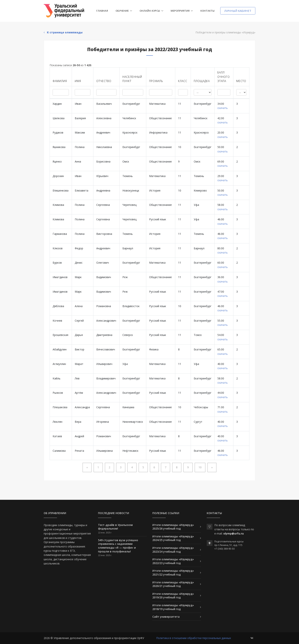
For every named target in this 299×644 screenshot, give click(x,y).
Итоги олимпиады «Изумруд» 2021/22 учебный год (173, 573)
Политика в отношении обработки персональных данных (194, 638)
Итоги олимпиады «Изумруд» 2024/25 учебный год (173, 538)
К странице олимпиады (63, 32)
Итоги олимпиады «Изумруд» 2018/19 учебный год (173, 607)
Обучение (122, 11)
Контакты (207, 11)
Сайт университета (166, 617)
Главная (102, 11)
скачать (223, 108)
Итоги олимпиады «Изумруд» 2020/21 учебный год (173, 584)
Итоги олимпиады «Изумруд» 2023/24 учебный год (173, 550)
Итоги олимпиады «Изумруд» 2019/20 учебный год (173, 596)
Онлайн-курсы (150, 11)
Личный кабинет (238, 11)
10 (200, 467)
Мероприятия (180, 11)
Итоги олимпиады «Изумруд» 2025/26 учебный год (173, 527)
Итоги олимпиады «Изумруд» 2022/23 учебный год (173, 561)
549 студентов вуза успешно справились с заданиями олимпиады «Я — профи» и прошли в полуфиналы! (118, 546)
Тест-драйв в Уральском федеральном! (115, 527)
